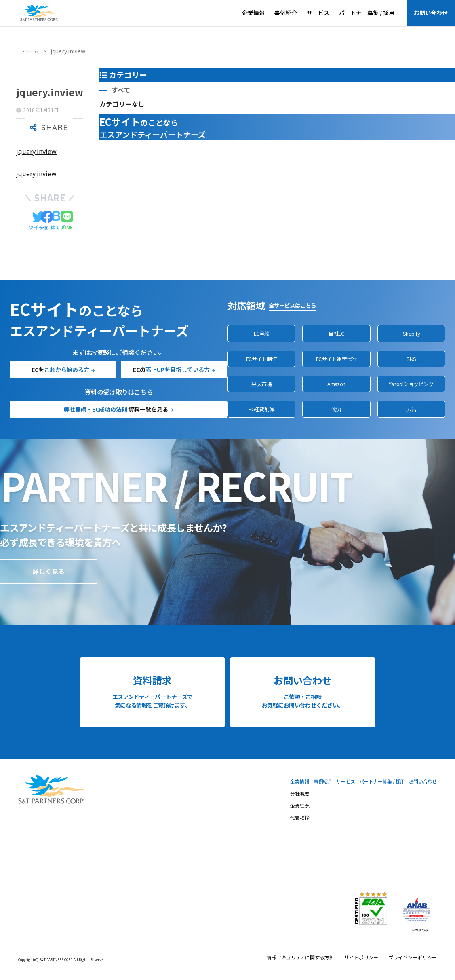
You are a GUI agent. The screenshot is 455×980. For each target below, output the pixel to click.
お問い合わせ (431, 13)
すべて (121, 90)
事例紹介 (286, 13)
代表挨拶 (300, 818)
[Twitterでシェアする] (38, 221)
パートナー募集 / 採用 (367, 13)
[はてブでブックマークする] (58, 221)
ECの (171, 370)
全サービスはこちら (292, 305)
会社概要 (300, 794)
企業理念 (300, 806)
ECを (60, 370)
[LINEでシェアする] (67, 221)
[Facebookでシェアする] (47, 221)
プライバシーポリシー (413, 958)
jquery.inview (36, 151)
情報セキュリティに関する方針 (300, 958)
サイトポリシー (361, 958)
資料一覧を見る (116, 409)
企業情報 (253, 13)
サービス (318, 13)
